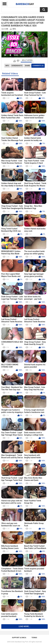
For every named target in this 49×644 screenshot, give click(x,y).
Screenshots (17, 66)
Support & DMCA (19, 638)
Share (27, 66)
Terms (34, 638)
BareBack (25, 4)
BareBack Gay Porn (22, 642)
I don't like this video (18, 61)
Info (7, 66)
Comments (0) (38, 66)
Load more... (24, 626)
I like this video (15, 61)
